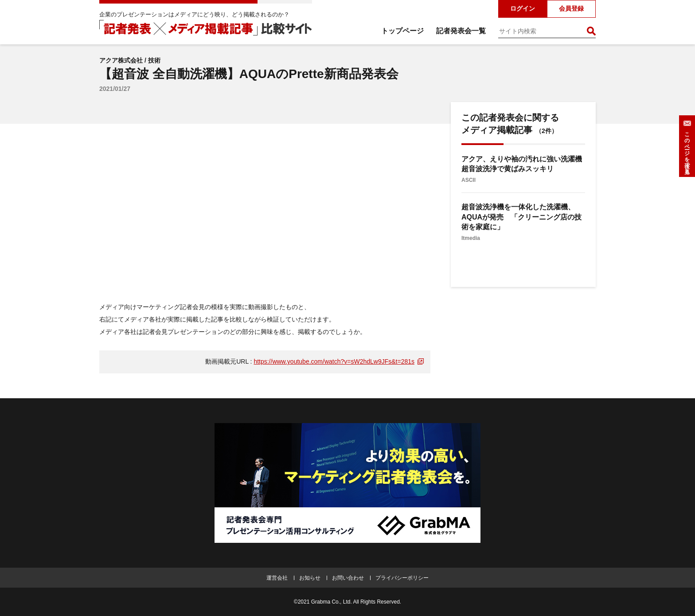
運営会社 (277, 578)
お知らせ (310, 578)
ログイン (523, 8)
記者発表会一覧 (461, 31)
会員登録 (571, 8)
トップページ (402, 31)
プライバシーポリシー (402, 578)
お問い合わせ (348, 578)
